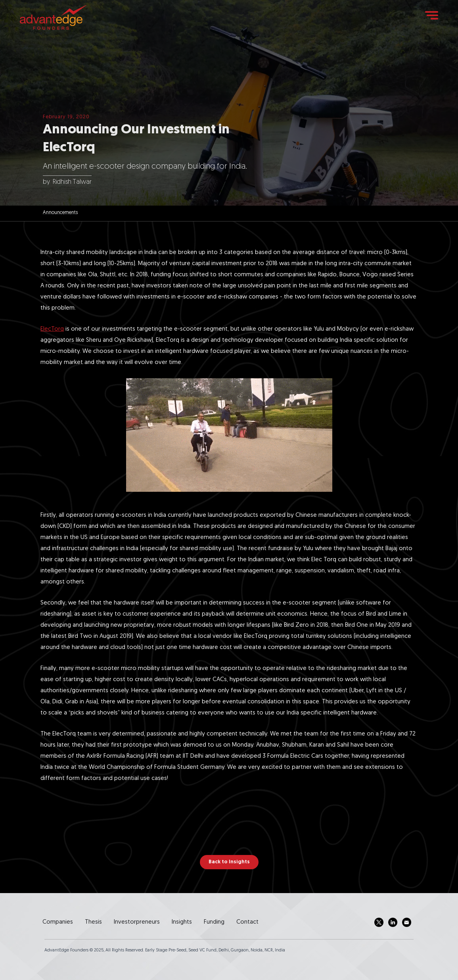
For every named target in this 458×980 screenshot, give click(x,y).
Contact (247, 922)
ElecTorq (52, 329)
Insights (182, 922)
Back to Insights (229, 862)
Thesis (93, 922)
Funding (214, 922)
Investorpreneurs (137, 922)
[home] (53, 17)
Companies (58, 922)
